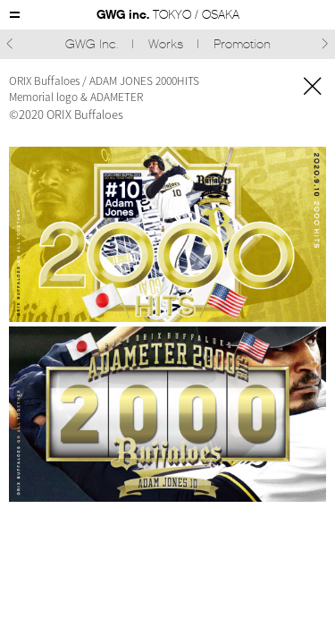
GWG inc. (168, 15)
